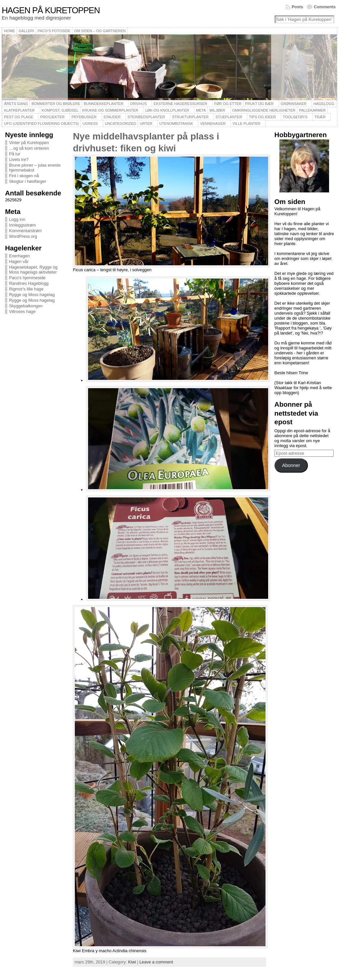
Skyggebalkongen (26, 306)
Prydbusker (84, 117)
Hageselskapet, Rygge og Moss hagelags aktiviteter (33, 270)
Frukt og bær (260, 104)
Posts (297, 7)
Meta (201, 110)
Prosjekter (52, 117)
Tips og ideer (262, 117)
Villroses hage (22, 311)
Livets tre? (19, 159)
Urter (146, 124)
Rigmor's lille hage (26, 289)
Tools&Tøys (295, 117)
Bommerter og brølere (56, 104)
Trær (320, 117)
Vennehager (213, 124)
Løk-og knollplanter (167, 110)
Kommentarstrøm (25, 231)
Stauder (112, 117)
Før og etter (228, 104)
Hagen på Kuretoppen (51, 10)
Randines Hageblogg (29, 283)
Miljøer (218, 110)
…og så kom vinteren (29, 148)
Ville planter (246, 124)
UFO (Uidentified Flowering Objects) (41, 124)
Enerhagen (19, 256)
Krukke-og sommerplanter (110, 110)
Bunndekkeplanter (103, 104)
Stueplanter (229, 117)
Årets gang (16, 104)
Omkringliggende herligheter (264, 110)
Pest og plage (19, 117)
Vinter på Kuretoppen (29, 143)
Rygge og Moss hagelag (32, 295)
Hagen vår (19, 261)
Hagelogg (324, 104)
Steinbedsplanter (146, 117)
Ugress (90, 124)
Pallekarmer (312, 110)
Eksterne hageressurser (180, 104)
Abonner (291, 465)
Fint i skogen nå (24, 176)
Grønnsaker (294, 104)
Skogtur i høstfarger (27, 181)
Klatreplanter (19, 110)
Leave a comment (156, 962)
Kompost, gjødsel (60, 110)
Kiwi (132, 962)
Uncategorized (121, 124)
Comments (325, 7)
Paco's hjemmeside (27, 278)
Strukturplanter (190, 117)
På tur (15, 154)
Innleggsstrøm (22, 225)
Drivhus (139, 104)
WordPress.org (23, 236)
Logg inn (17, 219)
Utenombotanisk (176, 124)
